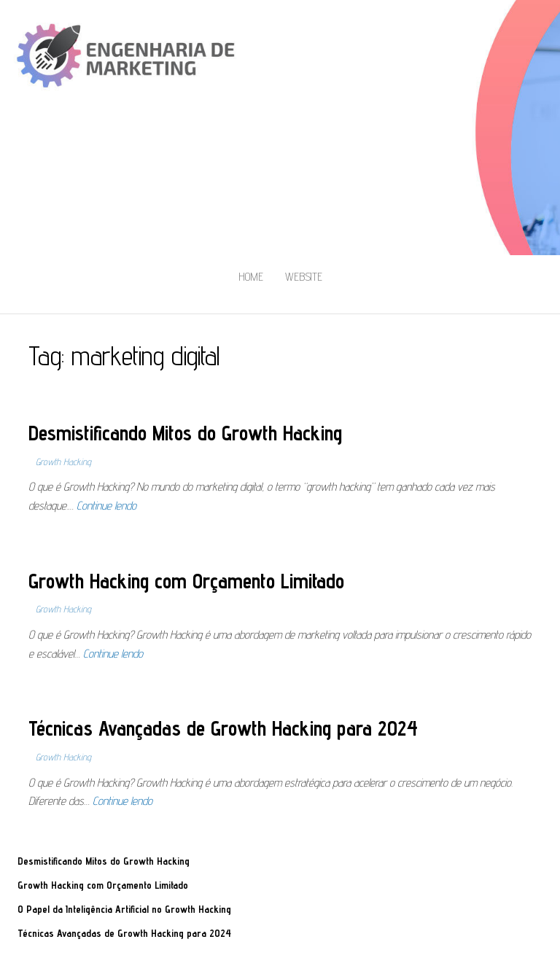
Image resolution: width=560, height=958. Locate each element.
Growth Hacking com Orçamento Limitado (186, 581)
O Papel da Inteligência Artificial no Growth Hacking (124, 909)
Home (251, 277)
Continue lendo (106, 506)
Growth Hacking (63, 462)
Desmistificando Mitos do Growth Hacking (185, 433)
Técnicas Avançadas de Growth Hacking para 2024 (223, 728)
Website (304, 277)
